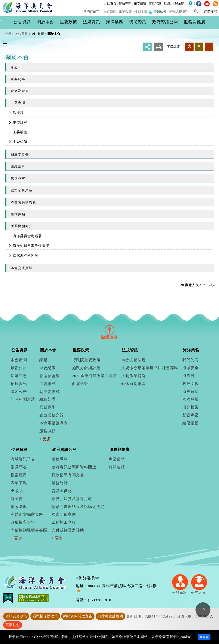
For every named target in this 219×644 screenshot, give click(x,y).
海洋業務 (191, 350)
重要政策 (126, 12)
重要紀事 (18, 79)
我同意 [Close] (204, 637)
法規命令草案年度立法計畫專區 (150, 368)
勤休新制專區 (133, 384)
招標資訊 (19, 384)
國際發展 (191, 399)
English (168, 3)
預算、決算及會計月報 (72, 499)
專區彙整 (117, 459)
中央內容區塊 (14, 30)
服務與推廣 (119, 450)
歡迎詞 (18, 113)
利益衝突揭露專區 (27, 514)
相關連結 (117, 467)
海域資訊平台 (23, 459)
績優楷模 (191, 423)
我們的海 (191, 360)
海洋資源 (191, 392)
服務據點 (18, 214)
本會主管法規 (133, 360)
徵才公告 (19, 392)
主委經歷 (20, 122)
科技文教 (191, 384)
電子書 (17, 499)
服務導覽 (60, 459)
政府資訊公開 (64, 450)
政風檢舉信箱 (23, 522)
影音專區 (191, 415)
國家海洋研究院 (26, 255)
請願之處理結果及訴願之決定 (78, 507)
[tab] (109, 330)
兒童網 (179, 3)
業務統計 (60, 483)
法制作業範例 (133, 376)
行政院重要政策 (86, 360)
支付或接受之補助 (68, 530)
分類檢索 (158, 12)
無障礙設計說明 (110, 616)
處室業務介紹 (22, 190)
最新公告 (19, 368)
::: (105, 3)
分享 (148, 47)
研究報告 (191, 407)
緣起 (14, 67)
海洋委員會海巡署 (27, 236)
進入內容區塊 (11, 2)
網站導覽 (125, 3)
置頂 (203, 610)
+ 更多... (47, 439)
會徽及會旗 (20, 91)
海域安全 (191, 368)
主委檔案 (20, 132)
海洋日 (189, 376)
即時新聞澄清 (23, 399)
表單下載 (19, 483)
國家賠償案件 (64, 514)
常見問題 (155, 3)
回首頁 (112, 3)
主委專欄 (18, 103)
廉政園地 (19, 507)
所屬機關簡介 (22, 226)
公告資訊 (19, 350)
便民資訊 (19, 450)
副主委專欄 (20, 154)
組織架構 (18, 166)
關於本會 (54, 34)
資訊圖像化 (62, 491)
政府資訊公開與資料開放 (74, 467)
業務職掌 (18, 178)
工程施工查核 (64, 522)
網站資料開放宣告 (78, 616)
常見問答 (19, 467)
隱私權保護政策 (45, 616)
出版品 (17, 491)
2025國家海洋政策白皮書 (95, 376)
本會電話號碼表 (23, 202)
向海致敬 (80, 384)
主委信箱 (140, 3)
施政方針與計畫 (86, 368)
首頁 (41, 34)
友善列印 (159, 47)
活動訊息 (19, 376)
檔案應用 (19, 475)
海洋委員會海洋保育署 (31, 246)
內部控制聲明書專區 (29, 530)
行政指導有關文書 (68, 475)
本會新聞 (111, 12)
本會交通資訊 (22, 268)
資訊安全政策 (16, 616)
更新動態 (13, 625)
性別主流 (141, 12)
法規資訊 (130, 350)
